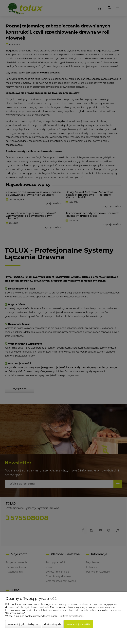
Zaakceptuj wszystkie (79, 624)
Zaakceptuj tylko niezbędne (23, 624)
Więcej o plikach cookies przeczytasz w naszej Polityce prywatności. (44, 616)
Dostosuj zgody (53, 624)
